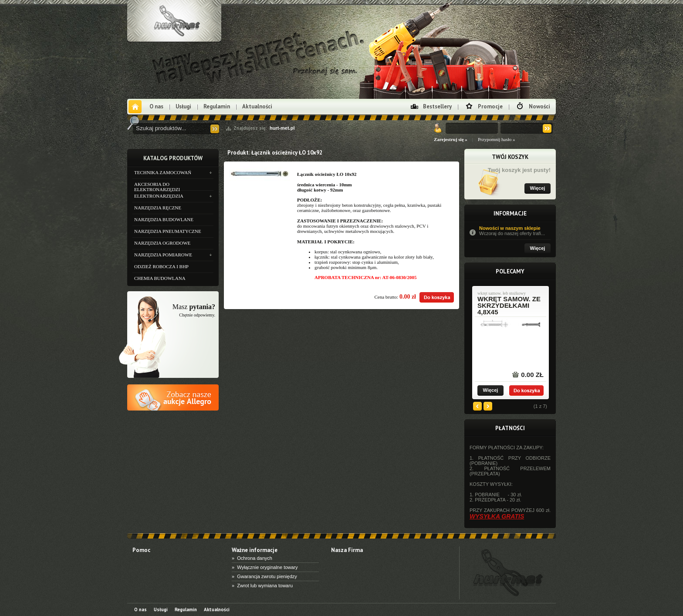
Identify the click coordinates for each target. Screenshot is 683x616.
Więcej (538, 188)
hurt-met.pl (282, 128)
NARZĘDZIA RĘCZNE (158, 208)
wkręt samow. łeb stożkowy (502, 293)
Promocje (490, 106)
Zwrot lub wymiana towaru (265, 586)
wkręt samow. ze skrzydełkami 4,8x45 (509, 305)
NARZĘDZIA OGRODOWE (162, 243)
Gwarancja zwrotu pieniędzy (267, 576)
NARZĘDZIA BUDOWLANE (164, 219)
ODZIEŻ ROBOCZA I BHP (161, 266)
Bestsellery (437, 106)
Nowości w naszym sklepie (515, 231)
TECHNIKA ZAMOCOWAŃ (163, 172)
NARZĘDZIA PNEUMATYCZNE (168, 231)
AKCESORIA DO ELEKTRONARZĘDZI (157, 186)
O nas (156, 106)
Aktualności (257, 106)
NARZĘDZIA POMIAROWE (163, 255)
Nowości (539, 106)
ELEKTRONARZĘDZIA (159, 196)
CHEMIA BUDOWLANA (160, 278)
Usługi (183, 106)
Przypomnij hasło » (497, 139)
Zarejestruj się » (451, 139)
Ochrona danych (255, 558)
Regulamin (217, 106)
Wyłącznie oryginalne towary (267, 567)
